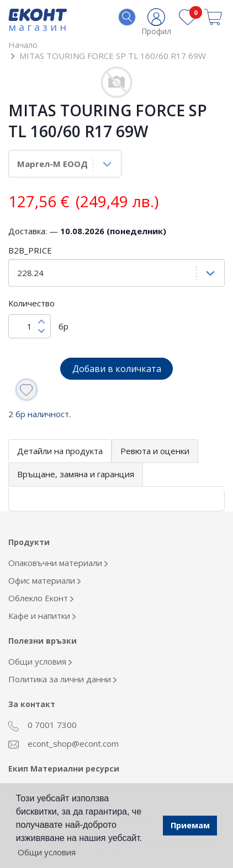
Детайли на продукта (60, 451)
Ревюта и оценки (155, 451)
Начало (23, 45)
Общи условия (40, 661)
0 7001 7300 (43, 725)
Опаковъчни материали (58, 563)
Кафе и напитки (42, 616)
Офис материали (44, 580)
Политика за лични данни (62, 679)
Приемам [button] (190, 825)
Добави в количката (117, 369)
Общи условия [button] (47, 852)
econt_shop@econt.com (63, 743)
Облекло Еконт (41, 598)
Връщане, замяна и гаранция (76, 474)
